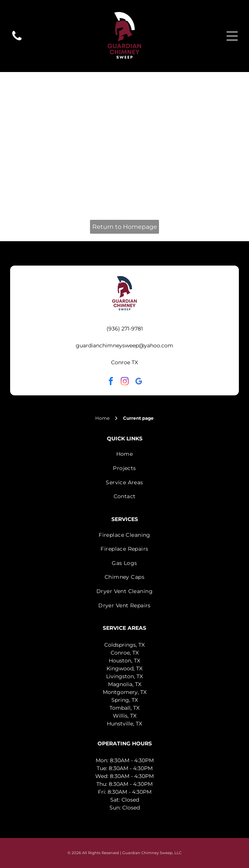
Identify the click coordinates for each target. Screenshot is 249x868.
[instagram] (124, 382)
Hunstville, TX (124, 724)
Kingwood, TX (124, 668)
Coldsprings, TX (124, 645)
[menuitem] (125, 454)
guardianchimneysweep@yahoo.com (124, 345)
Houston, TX (124, 661)
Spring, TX (125, 700)
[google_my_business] (138, 382)
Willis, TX (125, 716)
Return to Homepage (125, 227)
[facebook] (111, 382)
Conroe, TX (125, 653)
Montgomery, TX (125, 692)
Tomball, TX (124, 708)
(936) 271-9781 (125, 329)
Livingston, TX (124, 676)
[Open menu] (232, 36)
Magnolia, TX (125, 684)
